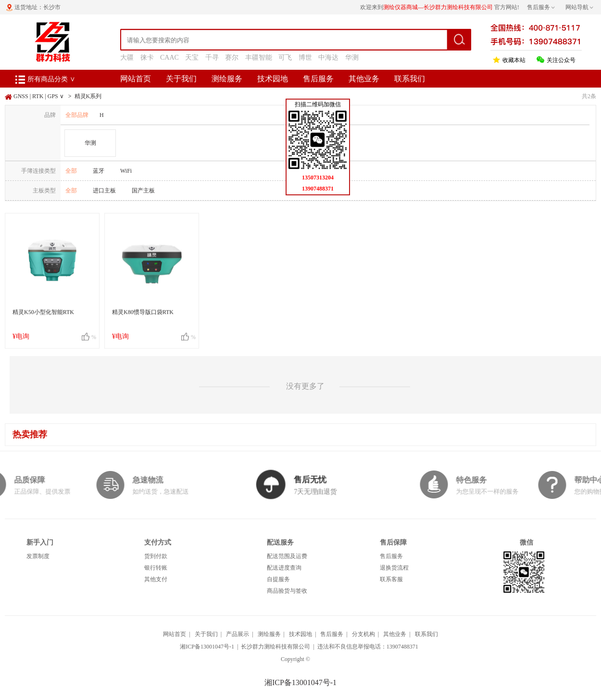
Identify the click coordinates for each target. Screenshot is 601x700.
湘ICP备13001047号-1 (207, 647)
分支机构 (363, 634)
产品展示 (238, 634)
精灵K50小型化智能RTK (43, 317)
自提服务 (278, 579)
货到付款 (156, 556)
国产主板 (143, 191)
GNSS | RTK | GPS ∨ (39, 96)
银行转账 (156, 568)
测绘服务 (227, 79)
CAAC (169, 57)
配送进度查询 (284, 568)
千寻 (212, 57)
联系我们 (410, 79)
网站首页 (136, 79)
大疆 (127, 57)
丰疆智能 (259, 57)
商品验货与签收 (287, 591)
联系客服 (391, 579)
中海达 (328, 57)
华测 (352, 57)
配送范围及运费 (287, 556)
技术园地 (273, 79)
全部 (71, 171)
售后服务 (318, 79)
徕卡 (147, 57)
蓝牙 (99, 171)
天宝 (192, 57)
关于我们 (181, 79)
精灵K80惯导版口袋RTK (143, 317)
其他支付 (156, 579)
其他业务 (364, 79)
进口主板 (104, 191)
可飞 (285, 57)
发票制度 (38, 556)
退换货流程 (394, 568)
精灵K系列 (88, 96)
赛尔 (232, 57)
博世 (305, 57)
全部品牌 (77, 115)
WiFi (126, 171)
